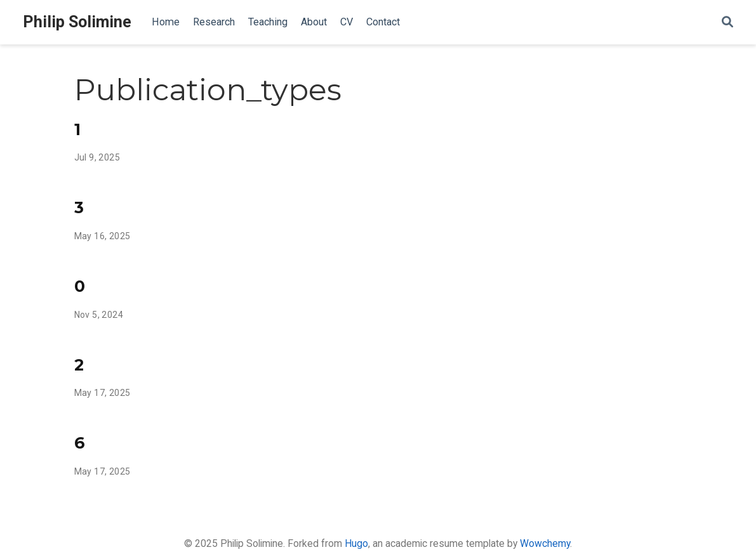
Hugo (356, 543)
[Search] (727, 23)
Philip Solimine (77, 22)
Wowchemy (545, 543)
